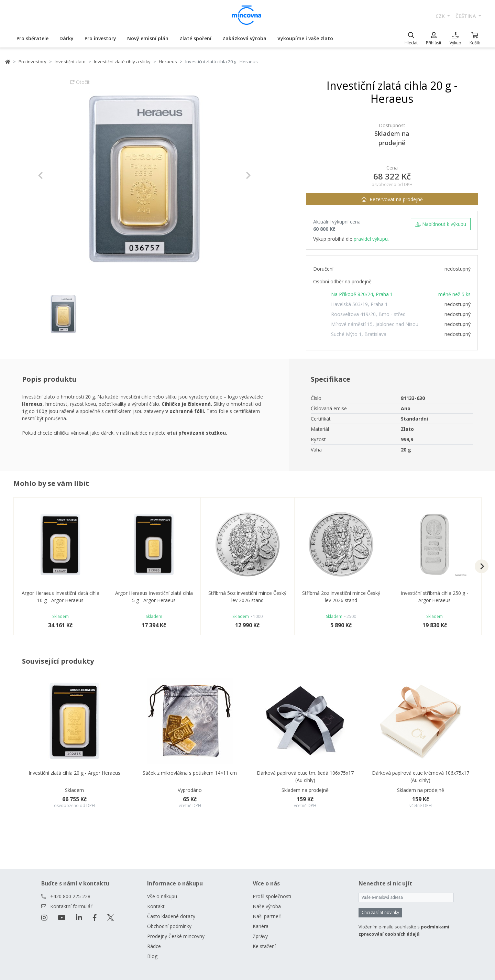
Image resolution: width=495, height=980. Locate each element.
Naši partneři (267, 916)
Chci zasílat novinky (380, 912)
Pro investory (100, 38)
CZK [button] (441, 16)
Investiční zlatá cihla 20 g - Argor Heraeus (74, 773)
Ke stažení (264, 946)
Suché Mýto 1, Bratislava (359, 334)
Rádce (154, 946)
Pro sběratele (32, 38)
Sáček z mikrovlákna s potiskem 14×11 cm (190, 773)
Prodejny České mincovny (176, 936)
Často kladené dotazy (171, 916)
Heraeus (168, 62)
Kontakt (156, 906)
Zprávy (260, 936)
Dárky (67, 38)
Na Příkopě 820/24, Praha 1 (362, 294)
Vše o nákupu (162, 896)
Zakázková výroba (244, 38)
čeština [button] (466, 16)
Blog (152, 956)
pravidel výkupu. (371, 239)
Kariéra (261, 926)
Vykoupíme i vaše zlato (305, 38)
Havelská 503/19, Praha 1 (359, 304)
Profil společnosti (272, 896)
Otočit (80, 85)
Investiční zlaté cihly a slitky (122, 62)
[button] (54, 175)
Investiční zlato (70, 62)
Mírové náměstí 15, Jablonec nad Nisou (375, 324)
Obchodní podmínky (169, 926)
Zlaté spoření (195, 38)
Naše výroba (267, 906)
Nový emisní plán (148, 38)
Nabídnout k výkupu (441, 224)
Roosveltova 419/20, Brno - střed (368, 314)
